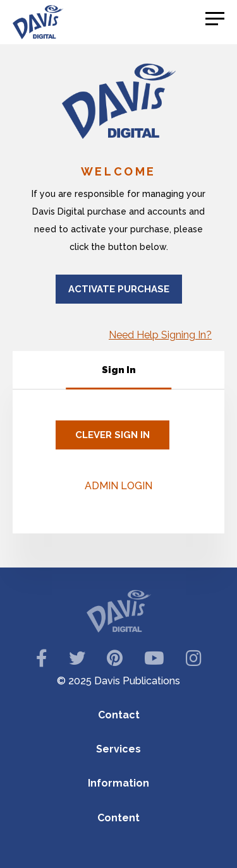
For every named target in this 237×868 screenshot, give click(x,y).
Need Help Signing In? (160, 335)
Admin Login (118, 486)
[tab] (119, 370)
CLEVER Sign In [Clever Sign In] (112, 435)
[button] (215, 19)
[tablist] (118, 370)
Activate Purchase (119, 289)
